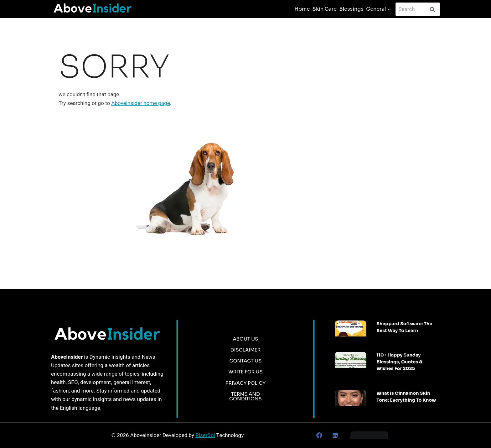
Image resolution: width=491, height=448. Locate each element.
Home (302, 9)
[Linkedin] (335, 435)
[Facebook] (319, 435)
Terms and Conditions (246, 396)
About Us (246, 339)
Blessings (351, 9)
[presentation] (351, 328)
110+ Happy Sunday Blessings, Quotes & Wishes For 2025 (399, 362)
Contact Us (245, 361)
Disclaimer (246, 350)
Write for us (246, 372)
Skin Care (325, 9)
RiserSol (205, 435)
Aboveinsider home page (140, 103)
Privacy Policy (246, 383)
